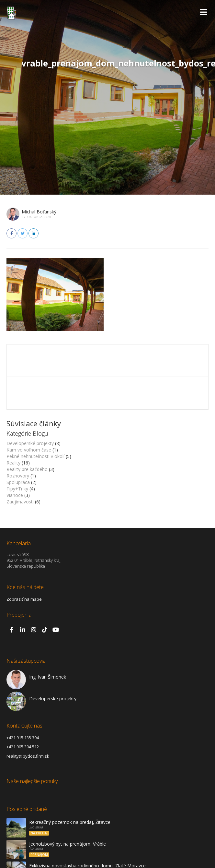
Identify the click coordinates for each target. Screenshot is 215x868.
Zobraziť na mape (24, 599)
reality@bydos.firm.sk (28, 756)
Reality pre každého (27, 469)
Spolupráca (18, 482)
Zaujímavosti (20, 502)
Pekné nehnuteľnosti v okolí (35, 456)
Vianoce (15, 495)
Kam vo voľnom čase (29, 450)
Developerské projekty (30, 443)
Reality (13, 463)
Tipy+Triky (17, 489)
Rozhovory (18, 476)
